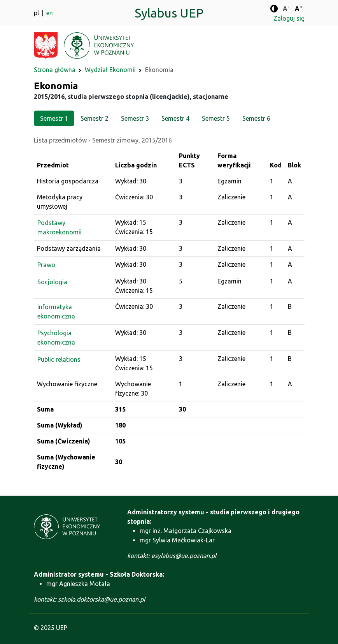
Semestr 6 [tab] (256, 118)
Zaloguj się (289, 18)
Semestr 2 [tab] (95, 118)
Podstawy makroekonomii (60, 227)
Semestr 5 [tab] (216, 118)
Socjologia (52, 282)
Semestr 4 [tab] (175, 118)
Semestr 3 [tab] (135, 118)
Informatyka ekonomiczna (56, 311)
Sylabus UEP (169, 13)
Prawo (46, 265)
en (50, 13)
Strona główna (55, 70)
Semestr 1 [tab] (54, 118)
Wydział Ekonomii (110, 70)
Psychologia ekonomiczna (56, 338)
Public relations (59, 359)
